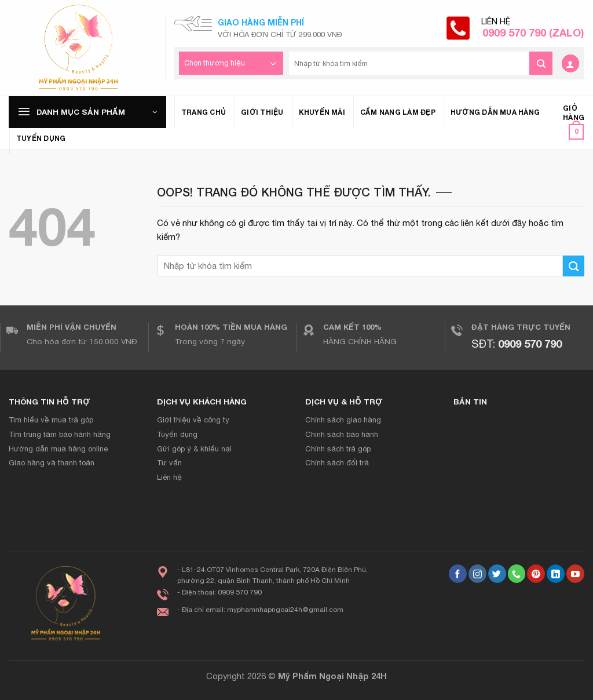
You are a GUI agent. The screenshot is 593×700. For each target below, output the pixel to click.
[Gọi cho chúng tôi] (517, 574)
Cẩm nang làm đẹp (398, 112)
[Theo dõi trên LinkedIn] (556, 574)
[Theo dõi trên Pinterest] (536, 574)
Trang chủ (204, 112)
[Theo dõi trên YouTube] (575, 574)
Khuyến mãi (322, 112)
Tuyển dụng (41, 138)
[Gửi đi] (541, 63)
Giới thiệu (262, 112)
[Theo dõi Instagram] (477, 574)
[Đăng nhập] (570, 63)
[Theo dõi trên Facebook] (458, 574)
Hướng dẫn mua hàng (495, 112)
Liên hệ (533, 28)
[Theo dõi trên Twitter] (497, 574)
